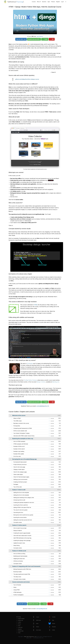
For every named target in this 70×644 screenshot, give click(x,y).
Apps (49, 2)
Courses (34, 2)
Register (58, 2)
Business (44, 2)
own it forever (40, 36)
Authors (18, 622)
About (18, 633)
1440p (36, 305)
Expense (20, 619)
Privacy (18, 624)
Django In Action (41, 382)
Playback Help (20, 631)
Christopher (30, 363)
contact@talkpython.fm (43, 406)
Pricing (18, 617)
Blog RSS (19, 629)
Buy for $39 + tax (21, 39)
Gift (52, 39)
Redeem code (19, 620)
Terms (18, 626)
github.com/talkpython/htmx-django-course (25, 79)
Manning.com (56, 382)
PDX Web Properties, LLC (30, 637)
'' (16, 2)
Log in (62, 2)
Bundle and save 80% (34, 39)
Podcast (53, 2)
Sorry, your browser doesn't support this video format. (35, 22)
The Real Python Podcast (30, 380)
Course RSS (19, 627)
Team (45, 39)
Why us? (39, 2)
